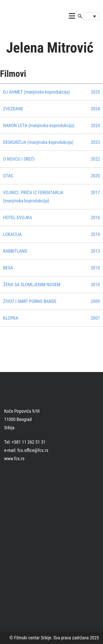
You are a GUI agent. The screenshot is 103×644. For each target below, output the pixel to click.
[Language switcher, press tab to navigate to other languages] (91, 16)
